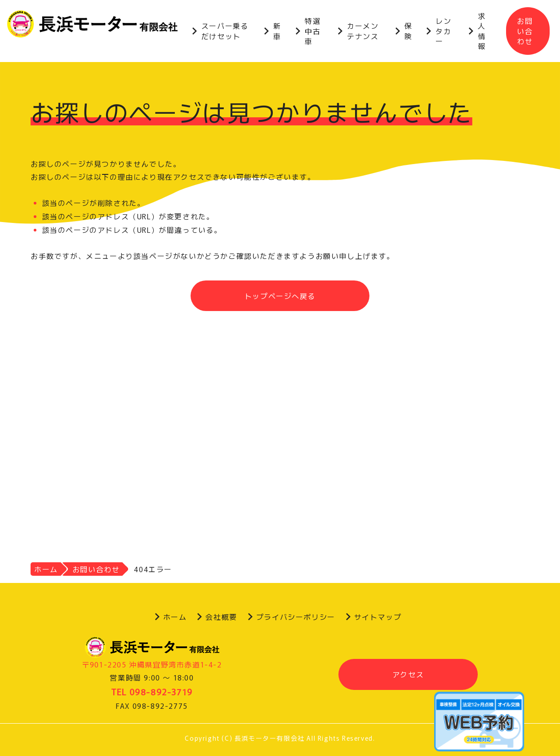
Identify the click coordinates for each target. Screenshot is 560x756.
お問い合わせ (525, 31)
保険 (409, 31)
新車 (277, 31)
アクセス (408, 674)
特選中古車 (313, 31)
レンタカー (443, 31)
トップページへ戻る (280, 296)
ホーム (175, 617)
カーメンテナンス (363, 31)
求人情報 (482, 31)
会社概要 (221, 617)
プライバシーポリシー (296, 617)
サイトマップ (378, 617)
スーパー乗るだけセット (225, 31)
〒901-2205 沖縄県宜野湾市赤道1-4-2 (152, 664)
